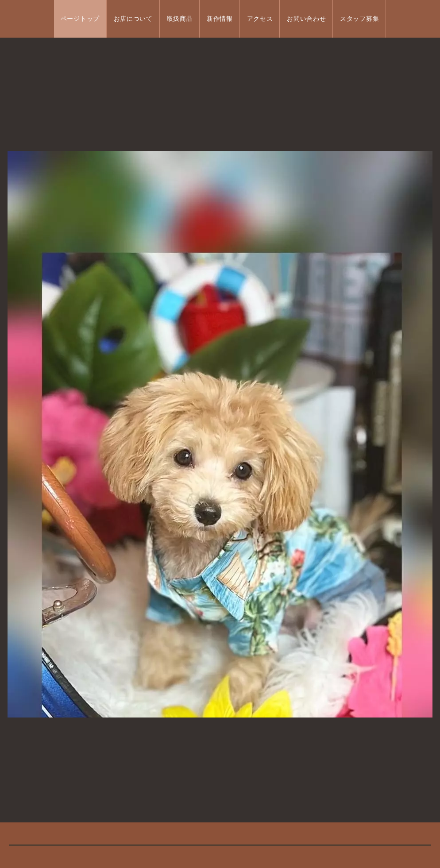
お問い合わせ (306, 19)
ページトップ (80, 19)
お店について (133, 19)
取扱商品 (180, 19)
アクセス (260, 19)
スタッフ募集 (359, 19)
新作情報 (220, 19)
